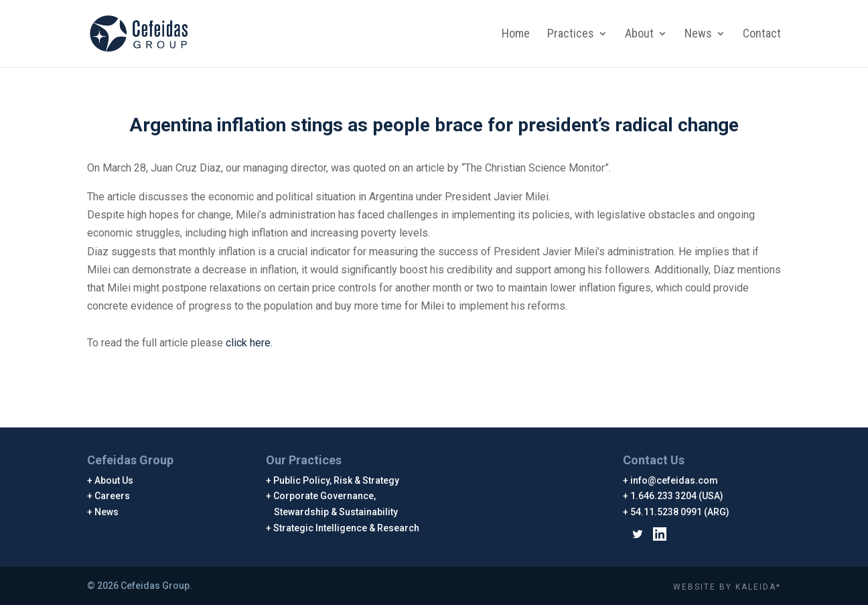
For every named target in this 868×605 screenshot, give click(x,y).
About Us (114, 480)
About (639, 35)
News (698, 35)
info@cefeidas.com (674, 480)
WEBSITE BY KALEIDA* (727, 587)
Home (516, 35)
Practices (571, 35)
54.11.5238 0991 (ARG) (680, 512)
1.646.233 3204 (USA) (677, 496)
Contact (762, 35)
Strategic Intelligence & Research (347, 528)
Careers (113, 496)
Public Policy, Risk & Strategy (337, 480)
